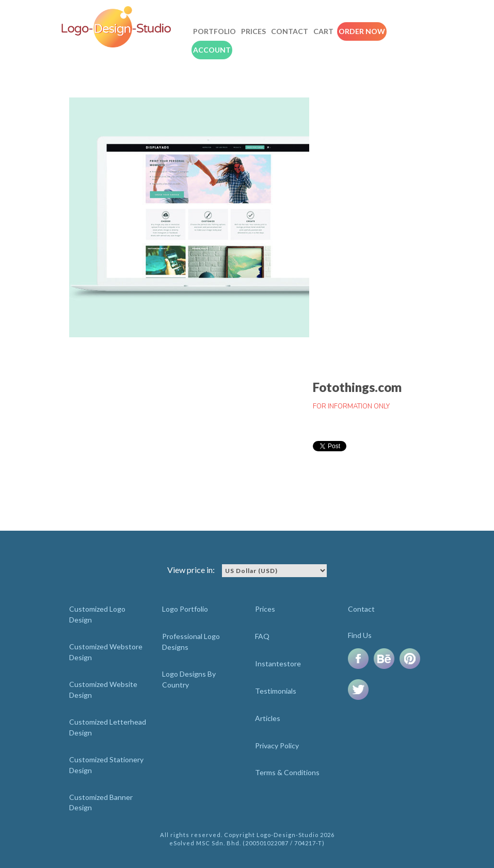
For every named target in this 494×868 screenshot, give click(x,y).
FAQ (262, 636)
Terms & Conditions (287, 772)
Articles (268, 718)
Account (212, 50)
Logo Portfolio (185, 609)
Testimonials (276, 691)
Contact (290, 31)
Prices (253, 31)
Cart (323, 31)
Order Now (362, 31)
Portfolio (214, 31)
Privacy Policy (277, 746)
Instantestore (278, 664)
